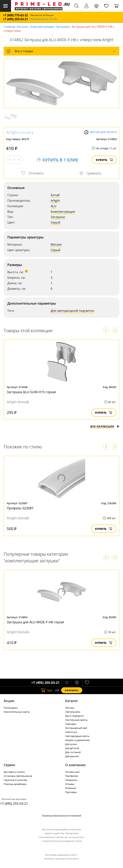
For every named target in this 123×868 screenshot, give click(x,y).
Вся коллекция (105, 426)
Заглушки (63, 27)
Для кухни (71, 744)
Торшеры (71, 724)
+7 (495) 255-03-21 (15, 19)
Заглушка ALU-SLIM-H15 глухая (31, 392)
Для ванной (72, 756)
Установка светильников (18, 776)
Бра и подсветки (74, 716)
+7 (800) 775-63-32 (15, 15)
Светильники (73, 712)
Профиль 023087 (20, 508)
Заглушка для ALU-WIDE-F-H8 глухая (35, 622)
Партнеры (71, 792)
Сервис (10, 765)
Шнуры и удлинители (77, 740)
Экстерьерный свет (76, 728)
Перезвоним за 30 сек (43, 19)
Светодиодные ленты (77, 736)
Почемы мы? (73, 772)
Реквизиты (71, 780)
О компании (75, 765)
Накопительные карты (17, 712)
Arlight (12, 132)
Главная (9, 27)
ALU (54, 206)
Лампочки (71, 732)
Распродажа (11, 708)
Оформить (72, 690)
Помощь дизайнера (15, 784)
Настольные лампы (76, 720)
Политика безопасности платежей (61, 816)
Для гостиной (73, 752)
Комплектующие (42, 27)
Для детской (72, 748)
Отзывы (70, 784)
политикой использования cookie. (62, 841)
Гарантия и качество (15, 780)
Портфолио (72, 776)
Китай (26, 133)
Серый (56, 222)
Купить (104, 160)
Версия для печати (101, 132)
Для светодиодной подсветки (72, 311)
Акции (9, 701)
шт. (47, 690)
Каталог (23, 27)
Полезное (71, 788)
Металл (56, 244)
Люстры (70, 708)
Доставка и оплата (14, 772)
